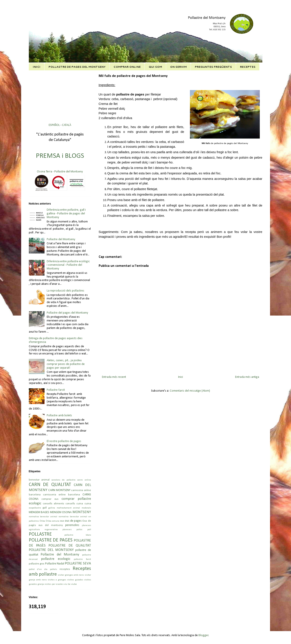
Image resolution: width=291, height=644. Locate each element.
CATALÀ (67, 125)
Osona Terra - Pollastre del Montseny (60, 172)
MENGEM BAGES (39, 512)
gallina (52, 508)
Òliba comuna (53, 521)
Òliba (42, 521)
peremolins (72, 525)
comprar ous (50, 499)
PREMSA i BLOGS (60, 156)
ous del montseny (51, 525)
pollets (53, 569)
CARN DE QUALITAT (50, 485)
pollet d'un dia (38, 569)
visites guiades (75, 580)
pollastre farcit (82, 559)
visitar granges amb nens (71, 575)
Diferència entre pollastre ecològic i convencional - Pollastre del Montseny (68, 265)
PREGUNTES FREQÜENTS (213, 67)
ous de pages (73, 521)
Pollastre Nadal (55, 564)
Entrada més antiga (247, 377)
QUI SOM (155, 67)
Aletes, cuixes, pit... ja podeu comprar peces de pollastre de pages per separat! (66, 364)
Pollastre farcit (56, 390)
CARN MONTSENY (59, 490)
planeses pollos (72, 530)
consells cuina (74, 504)
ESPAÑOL (55, 125)
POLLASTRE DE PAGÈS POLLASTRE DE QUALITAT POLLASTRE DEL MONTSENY (60, 545)
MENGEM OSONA (61, 512)
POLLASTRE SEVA (78, 563)
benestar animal (39, 480)
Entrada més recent (114, 377)
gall (45, 508)
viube (74, 584)
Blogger (203, 635)
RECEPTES (248, 67)
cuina (88, 504)
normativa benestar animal (43, 517)
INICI (37, 67)
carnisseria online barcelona (62, 495)
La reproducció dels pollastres (65, 291)
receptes (65, 569)
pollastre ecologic (56, 559)
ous (62, 521)
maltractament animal (68, 508)
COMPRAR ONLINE (127, 67)
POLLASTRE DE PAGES (51, 540)
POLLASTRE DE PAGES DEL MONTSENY (77, 67)
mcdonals (86, 508)
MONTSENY (82, 512)
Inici (181, 377)
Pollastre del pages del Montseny (67, 313)
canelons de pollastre (64, 480)
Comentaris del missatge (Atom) (190, 391)
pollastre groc (37, 564)
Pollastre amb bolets (59, 416)
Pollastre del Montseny (61, 239)
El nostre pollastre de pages (64, 441)
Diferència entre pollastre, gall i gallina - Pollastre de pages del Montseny (66, 214)
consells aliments (53, 504)
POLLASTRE (40, 534)
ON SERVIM (178, 67)
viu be (67, 584)
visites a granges (57, 580)
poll (89, 530)
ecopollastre (35, 508)
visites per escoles (54, 584)
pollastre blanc (78, 535)
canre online (84, 480)
